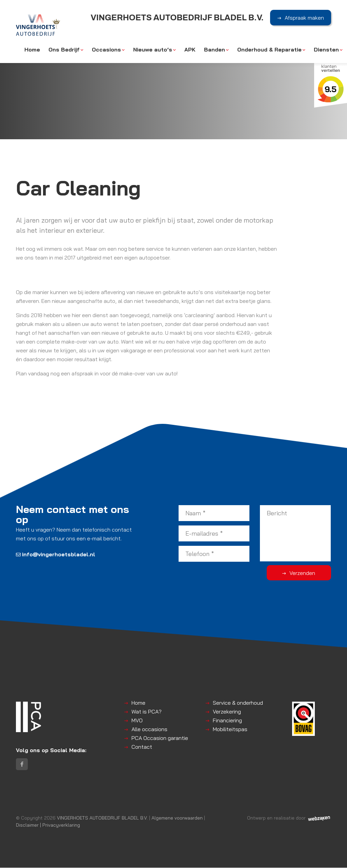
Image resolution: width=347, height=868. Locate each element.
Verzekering (227, 711)
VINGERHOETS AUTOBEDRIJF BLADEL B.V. (102, 818)
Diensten (326, 50)
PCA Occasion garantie (160, 738)
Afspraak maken (304, 18)
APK (190, 50)
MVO (137, 720)
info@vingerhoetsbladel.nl (56, 554)
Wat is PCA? (147, 711)
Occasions (106, 50)
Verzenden (304, 573)
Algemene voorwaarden (177, 818)
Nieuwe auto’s (153, 50)
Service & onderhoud (238, 703)
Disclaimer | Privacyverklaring (48, 825)
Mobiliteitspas (230, 729)
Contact (142, 747)
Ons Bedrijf (64, 50)
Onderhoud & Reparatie (269, 50)
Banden (215, 50)
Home (32, 50)
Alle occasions (149, 729)
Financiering (227, 720)
